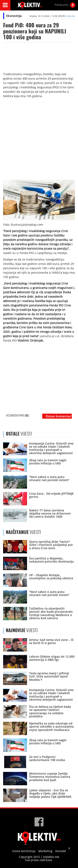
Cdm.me (70, 16)
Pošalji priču (62, 5)
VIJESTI (23, 532)
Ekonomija (14, 16)
